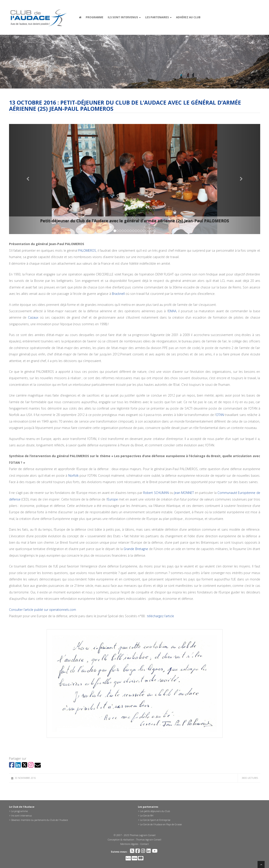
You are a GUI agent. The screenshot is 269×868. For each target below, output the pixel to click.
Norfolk (73, 476)
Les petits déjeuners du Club (155, 811)
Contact (145, 844)
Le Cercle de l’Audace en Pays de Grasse (161, 824)
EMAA (172, 311)
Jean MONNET (184, 493)
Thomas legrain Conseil (149, 839)
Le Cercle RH (147, 815)
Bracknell (118, 294)
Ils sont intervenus (124, 17)
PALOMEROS (87, 250)
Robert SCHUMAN (156, 493)
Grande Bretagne (136, 549)
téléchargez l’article (161, 616)
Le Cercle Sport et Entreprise (155, 820)
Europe (113, 499)
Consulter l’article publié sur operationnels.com (43, 610)
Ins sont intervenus (21, 815)
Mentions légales (129, 844)
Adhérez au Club (188, 17)
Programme (95, 17)
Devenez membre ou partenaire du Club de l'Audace (40, 820)
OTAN (220, 415)
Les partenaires (158, 17)
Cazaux (33, 317)
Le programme (19, 811)
